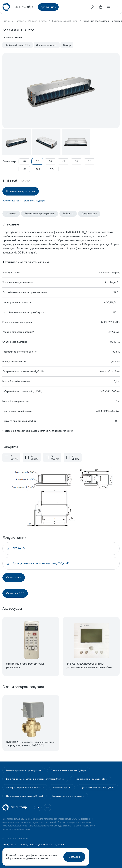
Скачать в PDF (15, 593)
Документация (89, 214)
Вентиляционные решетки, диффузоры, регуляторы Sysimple (35, 779)
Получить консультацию (21, 191)
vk (48, 807)
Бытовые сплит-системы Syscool (68, 796)
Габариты (68, 214)
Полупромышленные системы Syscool (24, 796)
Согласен (74, 857)
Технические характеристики (40, 214)
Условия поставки (12, 201)
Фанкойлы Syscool (62, 787)
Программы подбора (34, 201)
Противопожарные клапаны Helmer (91, 779)
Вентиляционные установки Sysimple (69, 770)
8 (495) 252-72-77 (11, 845)
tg (38, 807)
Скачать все (14, 577)
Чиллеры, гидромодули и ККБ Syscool (25, 787)
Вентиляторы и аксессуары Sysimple (24, 770)
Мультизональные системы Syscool (98, 787)
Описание (11, 214)
